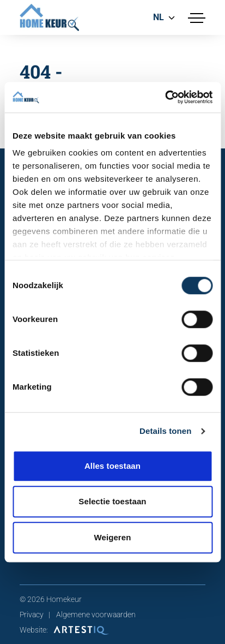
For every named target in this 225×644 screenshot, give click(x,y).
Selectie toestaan (112, 501)
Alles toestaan (112, 466)
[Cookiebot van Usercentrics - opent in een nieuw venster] (165, 97)
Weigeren (112, 537)
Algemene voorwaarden (96, 615)
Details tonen (165, 431)
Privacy (32, 615)
